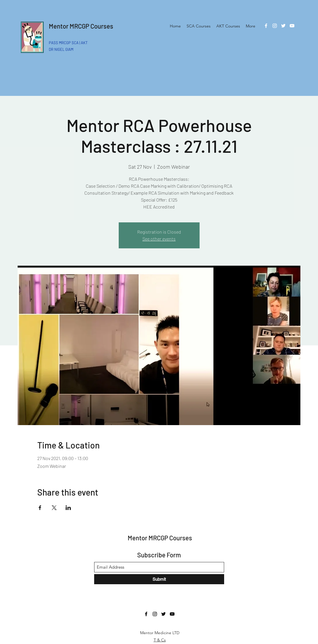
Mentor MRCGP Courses (81, 26)
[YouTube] (292, 26)
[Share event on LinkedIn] (68, 508)
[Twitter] (283, 26)
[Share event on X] (54, 508)
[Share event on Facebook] (40, 508)
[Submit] (159, 579)
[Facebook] (266, 26)
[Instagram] (275, 26)
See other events (159, 239)
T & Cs (160, 640)
